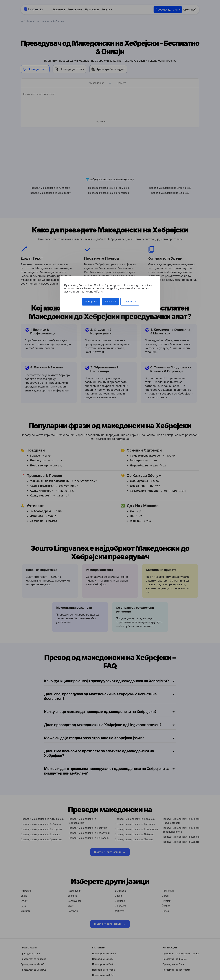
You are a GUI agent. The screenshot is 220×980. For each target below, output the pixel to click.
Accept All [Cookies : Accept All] (91, 302)
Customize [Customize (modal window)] (130, 302)
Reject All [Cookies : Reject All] (110, 302)
